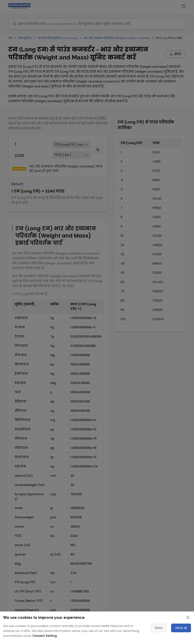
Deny (159, 628)
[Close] (188, 618)
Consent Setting (45, 636)
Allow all (181, 628)
